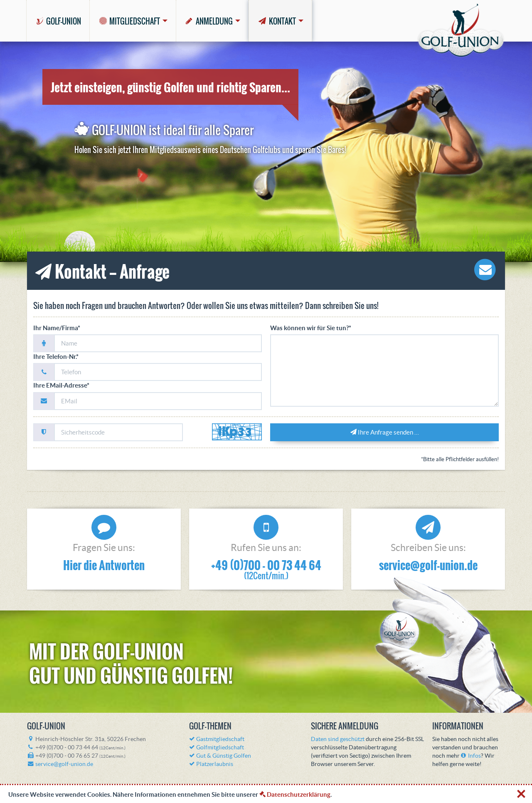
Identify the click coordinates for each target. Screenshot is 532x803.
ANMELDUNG (209, 21)
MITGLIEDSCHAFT (129, 21)
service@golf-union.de (428, 565)
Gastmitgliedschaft (217, 739)
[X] (522, 792)
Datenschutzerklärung (295, 794)
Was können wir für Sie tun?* (311, 328)
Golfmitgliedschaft (217, 747)
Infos (471, 756)
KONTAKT (276, 21)
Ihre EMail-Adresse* (61, 385)
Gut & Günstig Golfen (220, 756)
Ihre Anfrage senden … (385, 432)
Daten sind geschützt (338, 739)
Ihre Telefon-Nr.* (56, 357)
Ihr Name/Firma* (57, 328)
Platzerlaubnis (211, 764)
